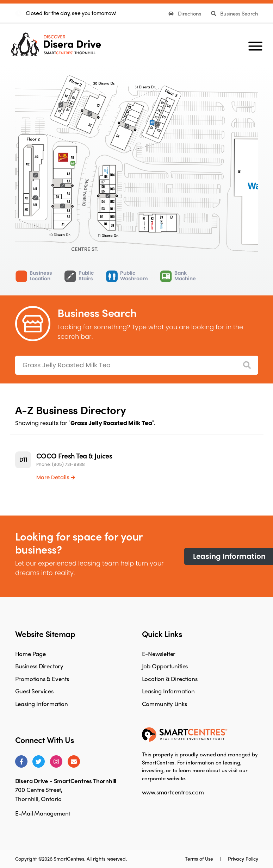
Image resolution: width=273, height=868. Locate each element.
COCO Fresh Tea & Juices (74, 455)
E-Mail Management (43, 813)
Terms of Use (200, 858)
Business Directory (39, 666)
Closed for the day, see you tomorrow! (71, 13)
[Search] (247, 365)
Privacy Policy (243, 858)
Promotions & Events (42, 679)
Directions (185, 13)
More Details (56, 477)
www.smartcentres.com (173, 792)
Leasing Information (42, 704)
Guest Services (34, 691)
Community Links (165, 704)
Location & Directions (170, 679)
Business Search (234, 13)
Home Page (30, 654)
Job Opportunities (165, 666)
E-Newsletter (159, 654)
